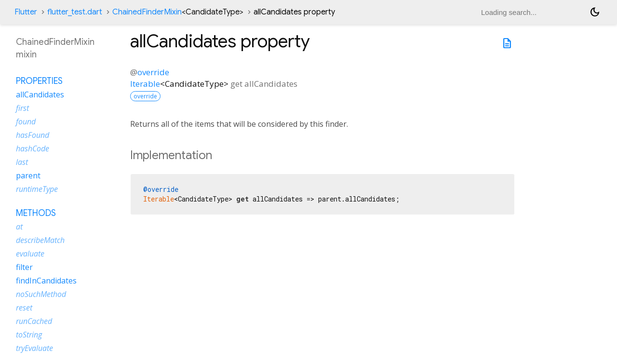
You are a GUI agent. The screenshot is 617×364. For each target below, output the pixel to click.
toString (29, 335)
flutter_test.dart (75, 12)
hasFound (33, 135)
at (19, 227)
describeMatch (40, 240)
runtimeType (37, 189)
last (22, 162)
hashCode (33, 148)
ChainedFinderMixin (178, 12)
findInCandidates (46, 281)
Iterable (145, 84)
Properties (39, 81)
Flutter (26, 12)
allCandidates (40, 94)
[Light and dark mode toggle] (595, 12)
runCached (34, 321)
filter (24, 267)
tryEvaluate (34, 348)
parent (28, 175)
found (26, 121)
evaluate (30, 254)
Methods (36, 213)
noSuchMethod (41, 294)
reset (24, 308)
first (22, 108)
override (153, 72)
